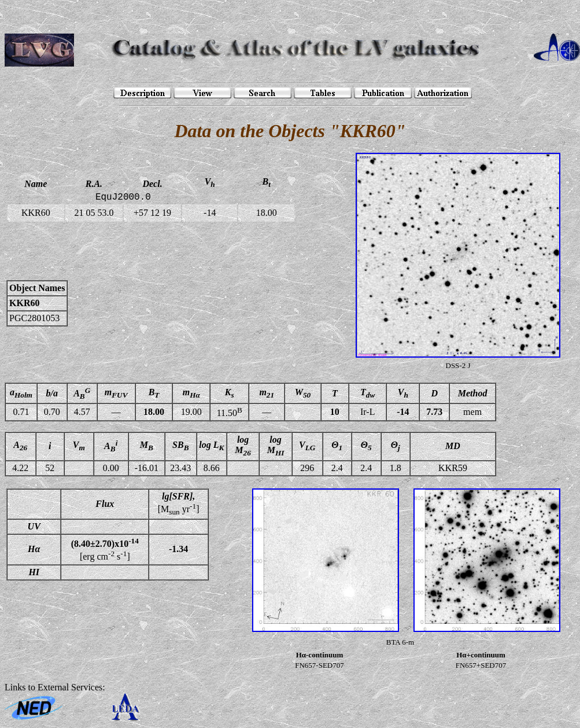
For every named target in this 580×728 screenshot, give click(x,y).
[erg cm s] (105, 549)
